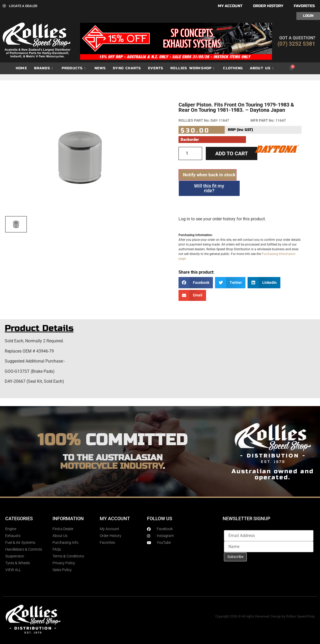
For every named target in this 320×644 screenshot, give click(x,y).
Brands (44, 68)
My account (230, 6)
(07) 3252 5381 (296, 44)
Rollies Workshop (192, 68)
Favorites (304, 6)
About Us (262, 68)
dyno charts (127, 68)
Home (21, 68)
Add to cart (232, 153)
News (100, 68)
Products (74, 68)
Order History (268, 6)
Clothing (233, 68)
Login (308, 16)
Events (156, 68)
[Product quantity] (190, 153)
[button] (196, 283)
